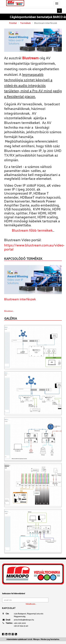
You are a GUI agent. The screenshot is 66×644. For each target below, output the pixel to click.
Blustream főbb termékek (32, 230)
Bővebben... (9, 311)
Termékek (25, 23)
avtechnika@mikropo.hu (24, 620)
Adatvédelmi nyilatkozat (17, 639)
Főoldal (13, 23)
